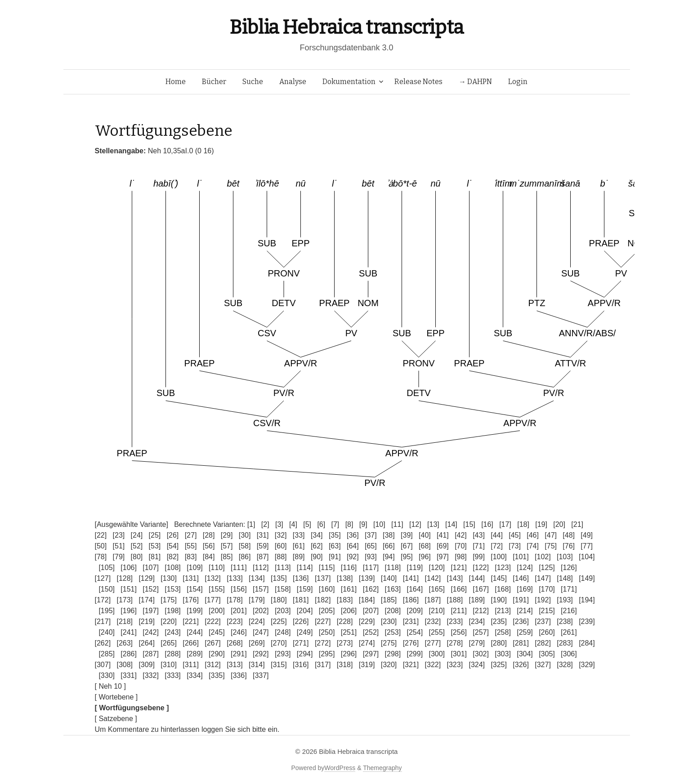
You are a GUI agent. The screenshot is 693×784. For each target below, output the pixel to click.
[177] (213, 600)
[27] (191, 535)
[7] (335, 524)
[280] (499, 643)
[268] (235, 643)
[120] (437, 568)
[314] (257, 665)
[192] (543, 600)
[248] (283, 632)
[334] (195, 675)
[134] (257, 578)
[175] (169, 600)
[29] (227, 535)
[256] (459, 632)
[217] (103, 621)
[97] (443, 557)
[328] (565, 665)
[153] (173, 589)
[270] (279, 643)
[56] (209, 546)
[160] (327, 589)
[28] (209, 535)
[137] (323, 578)
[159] (305, 589)
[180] (279, 600)
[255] (437, 632)
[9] (363, 524)
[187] (433, 600)
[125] (547, 568)
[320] (389, 665)
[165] (437, 589)
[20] (559, 524)
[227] (323, 621)
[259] (525, 632)
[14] (451, 524)
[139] (367, 578)
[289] (195, 654)
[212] (481, 611)
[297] (371, 654)
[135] (279, 578)
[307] (103, 665)
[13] (433, 524)
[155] (217, 589)
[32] (281, 535)
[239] (587, 621)
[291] (239, 654)
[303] (503, 654)
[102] (543, 557)
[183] (345, 600)
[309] (147, 665)
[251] (349, 632)
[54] (173, 546)
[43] (479, 535)
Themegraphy (382, 768)
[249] (305, 632)
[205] (327, 611)
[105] (107, 568)
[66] (389, 546)
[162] (371, 589)
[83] (191, 557)
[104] (587, 557)
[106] (129, 568)
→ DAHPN (475, 82)
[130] (169, 578)
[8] (349, 524)
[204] (305, 611)
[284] (587, 643)
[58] (245, 546)
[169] (525, 589)
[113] (283, 568)
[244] (195, 632)
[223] (235, 621)
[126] (569, 568)
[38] (389, 535)
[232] (433, 621)
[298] (393, 654)
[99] (479, 557)
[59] (263, 546)
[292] (261, 654)
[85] (227, 557)
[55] (191, 546)
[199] (195, 611)
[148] (565, 578)
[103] (565, 557)
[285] (107, 654)
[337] (261, 675)
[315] (279, 665)
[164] (415, 589)
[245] (217, 632)
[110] (217, 568)
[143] (455, 578)
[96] (425, 557)
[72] (497, 546)
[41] (443, 535)
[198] (173, 611)
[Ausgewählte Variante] (132, 524)
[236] (521, 621)
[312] (213, 665)
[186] (411, 600)
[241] (129, 632)
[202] (261, 611)
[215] (547, 611)
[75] (551, 546)
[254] (415, 632)
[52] (137, 546)
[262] (103, 643)
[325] (499, 665)
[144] (477, 578)
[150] (107, 589)
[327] (543, 665)
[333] (173, 675)
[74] (533, 546)
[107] (151, 568)
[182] (323, 600)
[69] (443, 546)
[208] (393, 611)
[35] (335, 535)
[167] (481, 589)
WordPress (340, 768)
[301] (459, 654)
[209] (415, 611)
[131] (191, 578)
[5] (307, 524)
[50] (101, 546)
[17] (505, 524)
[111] (239, 568)
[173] (125, 600)
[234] (477, 621)
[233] (455, 621)
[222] (213, 621)
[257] (481, 632)
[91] (335, 557)
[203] (283, 611)
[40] (425, 535)
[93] (371, 557)
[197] (151, 611)
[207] (371, 611)
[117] (371, 568)
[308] (125, 665)
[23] (119, 535)
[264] (147, 643)
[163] (393, 589)
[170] (547, 589)
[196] (129, 611)
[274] (367, 643)
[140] (389, 578)
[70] (461, 546)
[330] (107, 675)
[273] (345, 643)
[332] (151, 675)
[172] (103, 600)
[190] (499, 600)
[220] (169, 621)
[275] (389, 643)
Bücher (214, 82)
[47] (551, 535)
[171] (569, 589)
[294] (305, 654)
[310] (169, 665)
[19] (541, 524)
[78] (101, 557)
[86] (245, 557)
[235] (499, 621)
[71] (479, 546)
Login (518, 82)
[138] (345, 578)
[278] (455, 643)
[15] (469, 524)
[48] (569, 535)
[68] (425, 546)
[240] (107, 632)
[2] (265, 524)
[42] (461, 535)
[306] (569, 654)
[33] (299, 535)
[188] (455, 600)
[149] (587, 578)
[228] (345, 621)
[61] (299, 546)
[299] (415, 654)
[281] (521, 643)
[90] (317, 557)
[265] (169, 643)
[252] (371, 632)
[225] (279, 621)
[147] (543, 578)
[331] (129, 675)
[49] (587, 535)
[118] (393, 568)
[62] (317, 546)
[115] (327, 568)
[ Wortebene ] (116, 697)
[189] (477, 600)
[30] (245, 535)
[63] (335, 546)
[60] (281, 546)
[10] (379, 524)
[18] (523, 524)
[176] (191, 600)
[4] (293, 524)
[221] (191, 621)
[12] (415, 524)
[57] (227, 546)
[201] (239, 611)
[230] (389, 621)
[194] (587, 600)
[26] (173, 535)
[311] (191, 665)
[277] (433, 643)
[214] (525, 611)
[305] (547, 654)
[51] (119, 546)
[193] (565, 600)
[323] (455, 665)
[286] (129, 654)
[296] (349, 654)
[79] (119, 557)
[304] (525, 654)
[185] (389, 600)
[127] (103, 578)
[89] (299, 557)
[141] (411, 578)
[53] (155, 546)
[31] (263, 535)
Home (176, 82)
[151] (129, 589)
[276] (411, 643)
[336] (239, 675)
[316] (301, 665)
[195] (107, 611)
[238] (565, 621)
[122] (481, 568)
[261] (569, 632)
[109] (195, 568)
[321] (411, 665)
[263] (125, 643)
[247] (261, 632)
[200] (217, 611)
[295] (327, 654)
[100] (499, 557)
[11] (397, 524)
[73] (515, 546)
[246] (239, 632)
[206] (349, 611)
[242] (151, 632)
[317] (323, 665)
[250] (327, 632)
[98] (461, 557)
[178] (235, 600)
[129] (147, 578)
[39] (407, 535)
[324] (477, 665)
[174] (147, 600)
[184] (367, 600)
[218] (125, 621)
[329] (587, 665)
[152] (151, 589)
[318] (345, 665)
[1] (251, 524)
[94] (389, 557)
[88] (281, 557)
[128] (125, 578)
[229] (367, 621)
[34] (317, 535)
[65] (371, 546)
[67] (407, 546)
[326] (521, 665)
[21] (577, 524)
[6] (321, 524)
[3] (279, 524)
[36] (353, 535)
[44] (497, 535)
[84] (209, 557)
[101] (521, 557)
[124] (525, 568)
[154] (195, 589)
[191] (521, 600)
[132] (213, 578)
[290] (217, 654)
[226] (301, 621)
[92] (353, 557)
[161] (349, 589)
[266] (191, 643)
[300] (437, 654)
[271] (301, 643)
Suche (253, 82)
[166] (459, 589)
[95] (407, 557)
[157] (261, 589)
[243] (173, 632)
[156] (239, 589)
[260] (547, 632)
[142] (433, 578)
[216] (569, 611)
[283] (565, 643)
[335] (217, 675)
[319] (367, 665)
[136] (301, 578)
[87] (263, 557)
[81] (155, 557)
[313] (235, 665)
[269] (257, 643)
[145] (499, 578)
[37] (371, 535)
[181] (301, 600)
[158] (283, 589)
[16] (487, 524)
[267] (213, 643)
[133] (235, 578)
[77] (587, 546)
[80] (137, 557)
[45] (515, 535)
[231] (411, 621)
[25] (155, 535)
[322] (433, 665)
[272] (323, 643)
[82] (173, 557)
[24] (137, 535)
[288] (173, 654)
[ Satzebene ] (116, 719)
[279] (477, 643)
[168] (503, 589)
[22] (101, 535)
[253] (393, 632)
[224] (257, 621)
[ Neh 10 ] (110, 686)
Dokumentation (349, 82)
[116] (349, 568)
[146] (521, 578)
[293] (283, 654)
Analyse (293, 82)
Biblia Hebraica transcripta (346, 27)
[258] (503, 632)
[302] (481, 654)
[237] (543, 621)
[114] (305, 568)
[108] (173, 568)
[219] (147, 621)
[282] (543, 643)
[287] (151, 654)
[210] (437, 611)
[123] (503, 568)
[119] (415, 568)
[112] (261, 568)
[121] (459, 568)
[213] (503, 611)
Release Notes (418, 82)
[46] (533, 535)
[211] (459, 611)
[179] (257, 600)
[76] (569, 546)
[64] (353, 546)
